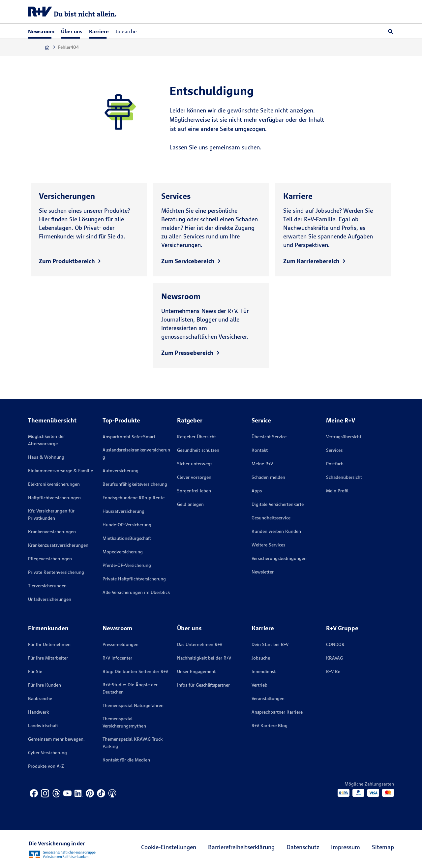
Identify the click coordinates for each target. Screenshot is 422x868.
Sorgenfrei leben (194, 491)
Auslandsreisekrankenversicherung (136, 453)
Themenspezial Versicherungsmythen (124, 722)
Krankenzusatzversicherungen (58, 545)
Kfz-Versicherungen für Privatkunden (51, 514)
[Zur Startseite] (47, 47)
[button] (391, 31)
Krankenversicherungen (52, 532)
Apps (257, 491)
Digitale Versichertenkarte (278, 504)
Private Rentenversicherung (56, 572)
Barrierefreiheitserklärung (241, 847)
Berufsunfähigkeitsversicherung (135, 484)
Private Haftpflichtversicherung (134, 579)
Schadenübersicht (344, 477)
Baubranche (40, 698)
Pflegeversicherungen (50, 559)
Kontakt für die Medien (126, 760)
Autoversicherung (121, 471)
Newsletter (263, 572)
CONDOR (335, 644)
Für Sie (35, 671)
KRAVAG (334, 658)
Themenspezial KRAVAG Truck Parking (133, 743)
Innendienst (264, 671)
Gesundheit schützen (198, 450)
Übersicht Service (269, 437)
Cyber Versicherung (47, 753)
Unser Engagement (196, 671)
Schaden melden (268, 477)
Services (334, 450)
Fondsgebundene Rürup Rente (134, 498)
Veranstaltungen (268, 698)
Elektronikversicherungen (54, 484)
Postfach (335, 464)
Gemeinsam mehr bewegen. (56, 739)
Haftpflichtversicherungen (54, 498)
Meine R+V (262, 464)
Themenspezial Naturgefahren (133, 705)
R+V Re (333, 671)
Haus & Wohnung (46, 457)
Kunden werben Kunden (276, 531)
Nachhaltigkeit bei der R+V (204, 658)
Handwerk (38, 712)
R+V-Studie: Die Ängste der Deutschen (130, 688)
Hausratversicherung (123, 511)
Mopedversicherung (123, 552)
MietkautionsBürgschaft (127, 538)
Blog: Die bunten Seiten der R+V (135, 671)
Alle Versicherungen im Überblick (136, 592)
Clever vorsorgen (194, 477)
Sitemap (383, 847)
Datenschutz (303, 847)
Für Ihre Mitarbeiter (48, 658)
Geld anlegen (190, 504)
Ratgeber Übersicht (196, 437)
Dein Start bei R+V (270, 644)
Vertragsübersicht (344, 437)
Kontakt (260, 450)
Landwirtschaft (43, 726)
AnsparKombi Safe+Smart (129, 437)
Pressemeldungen (121, 644)
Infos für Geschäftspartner (203, 685)
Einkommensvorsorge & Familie (60, 471)
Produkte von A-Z (46, 766)
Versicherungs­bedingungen (279, 558)
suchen (251, 147)
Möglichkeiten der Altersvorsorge (46, 440)
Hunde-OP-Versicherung (127, 525)
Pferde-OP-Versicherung (127, 565)
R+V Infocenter (117, 658)
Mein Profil (337, 491)
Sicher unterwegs (195, 464)
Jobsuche (126, 31)
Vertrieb (259, 685)
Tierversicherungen (47, 586)
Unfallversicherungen (50, 599)
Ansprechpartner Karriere (277, 712)
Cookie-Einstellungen (169, 847)
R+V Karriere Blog (270, 726)
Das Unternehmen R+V (200, 644)
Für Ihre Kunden (45, 685)
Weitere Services (268, 545)
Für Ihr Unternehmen (49, 644)
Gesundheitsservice (271, 518)
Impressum (346, 847)
